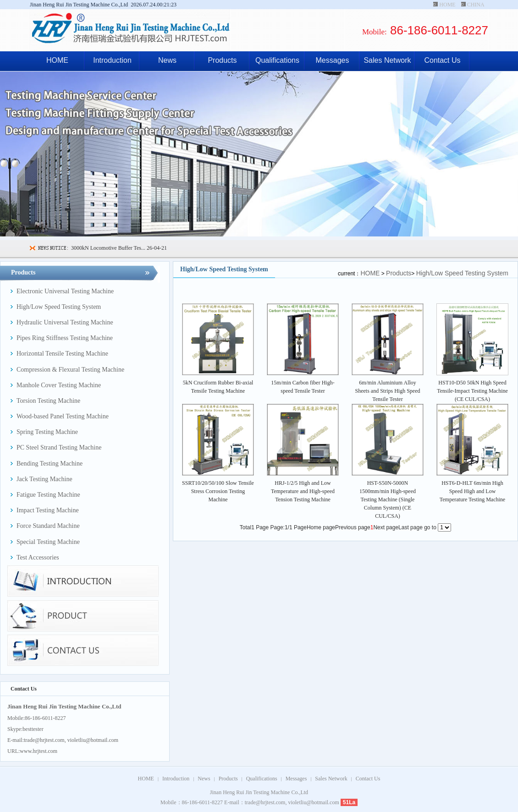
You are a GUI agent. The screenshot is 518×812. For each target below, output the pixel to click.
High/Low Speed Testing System (462, 273)
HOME (447, 5)
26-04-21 (156, 248)
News (167, 60)
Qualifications (277, 60)
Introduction (112, 60)
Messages (333, 60)
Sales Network (387, 60)
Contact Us (442, 60)
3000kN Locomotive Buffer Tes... (108, 248)
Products (222, 60)
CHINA (476, 5)
